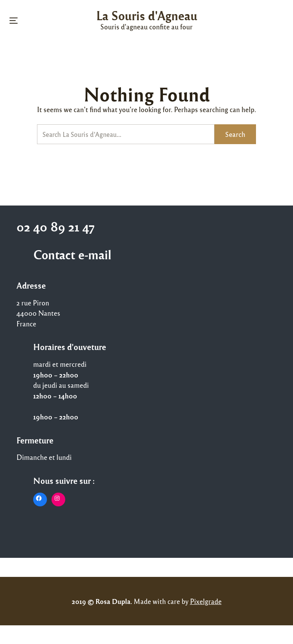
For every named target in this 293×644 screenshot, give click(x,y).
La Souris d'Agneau (147, 15)
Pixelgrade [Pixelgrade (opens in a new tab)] (206, 601)
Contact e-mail (72, 254)
